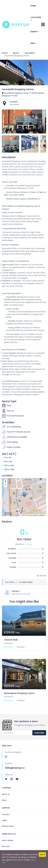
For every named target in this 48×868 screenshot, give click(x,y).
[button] (40, 127)
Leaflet (23, 515)
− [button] (5, 485)
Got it (42, 854)
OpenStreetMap (33, 515)
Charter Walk (11, 640)
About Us (6, 794)
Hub (33, 43)
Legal (4, 820)
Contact (6, 814)
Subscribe (39, 733)
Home (33, 6)
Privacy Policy (8, 826)
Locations (36, 19)
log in (17, 582)
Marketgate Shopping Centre (19, 693)
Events (35, 32)
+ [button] (5, 481)
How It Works (8, 840)
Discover (6, 846)
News (4, 800)
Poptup (15, 591)
